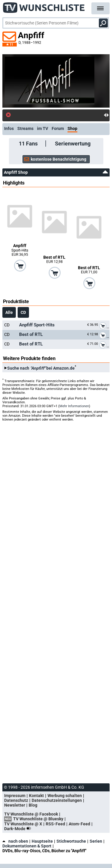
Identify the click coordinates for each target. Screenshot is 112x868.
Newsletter (15, 805)
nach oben (15, 841)
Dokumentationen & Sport (27, 846)
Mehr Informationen (74, 406)
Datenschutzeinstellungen (57, 800)
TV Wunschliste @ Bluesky (38, 819)
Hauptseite (42, 841)
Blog (33, 805)
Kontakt (36, 796)
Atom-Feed (79, 824)
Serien (96, 841)
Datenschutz (16, 800)
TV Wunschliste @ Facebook (31, 814)
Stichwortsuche (71, 841)
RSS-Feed (55, 824)
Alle (9, 312)
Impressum (15, 796)
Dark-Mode (19, 829)
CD (23, 312)
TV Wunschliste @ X (23, 824)
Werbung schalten (65, 796)
